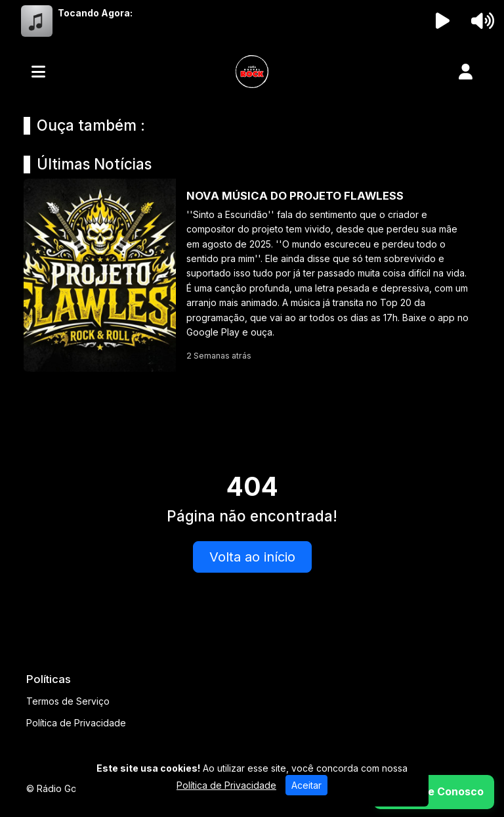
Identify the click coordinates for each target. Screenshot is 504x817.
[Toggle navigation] (38, 72)
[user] (466, 72)
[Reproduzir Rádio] (443, 21)
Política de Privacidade (76, 723)
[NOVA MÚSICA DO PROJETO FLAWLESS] (252, 275)
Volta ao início (252, 557)
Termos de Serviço (68, 701)
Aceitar (306, 785)
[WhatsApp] (434, 792)
